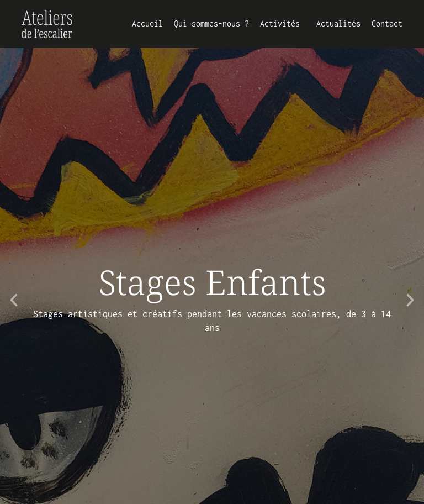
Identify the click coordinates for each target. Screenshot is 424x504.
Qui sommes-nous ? (211, 23)
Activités (283, 24)
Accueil (147, 23)
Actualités (338, 23)
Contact (387, 23)
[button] (14, 300)
